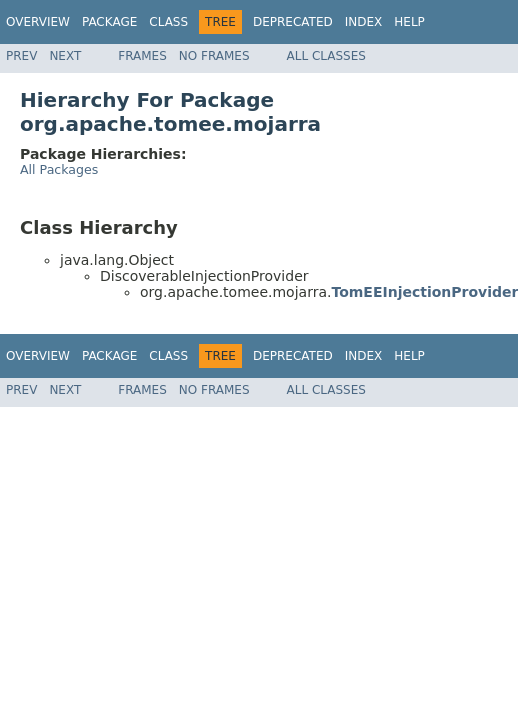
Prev (21, 56)
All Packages (59, 169)
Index (364, 22)
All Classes (326, 56)
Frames (142, 56)
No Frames (214, 56)
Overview (38, 22)
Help (409, 22)
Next (65, 56)
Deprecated (293, 22)
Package (109, 22)
